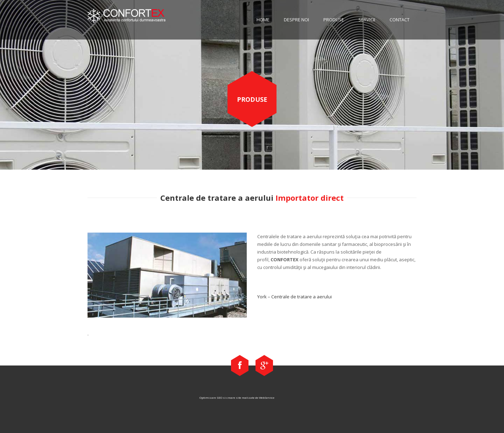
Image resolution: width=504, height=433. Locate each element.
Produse (334, 20)
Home (263, 20)
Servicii (367, 20)
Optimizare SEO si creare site (220, 397)
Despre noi (296, 20)
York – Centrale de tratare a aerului (295, 297)
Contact (400, 20)
